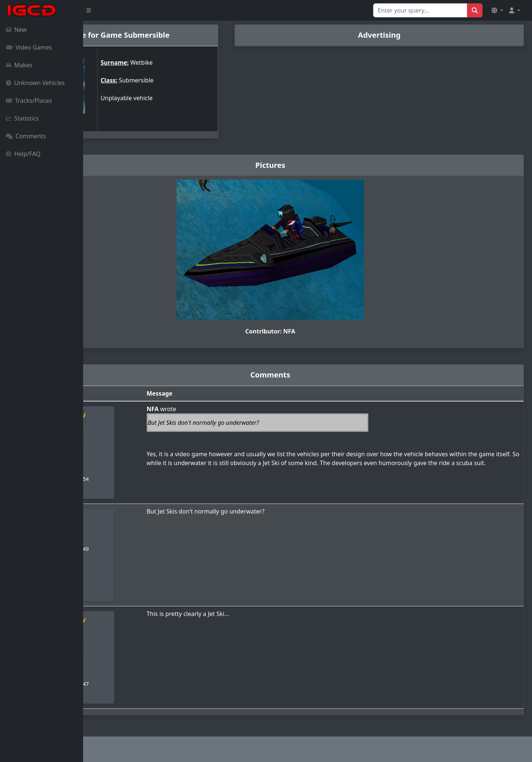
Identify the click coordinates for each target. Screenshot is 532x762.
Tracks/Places (29, 101)
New (16, 30)
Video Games (29, 47)
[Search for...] (420, 10)
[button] (497, 10)
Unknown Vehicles (35, 83)
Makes (19, 65)
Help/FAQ (23, 154)
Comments (26, 136)
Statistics (22, 118)
